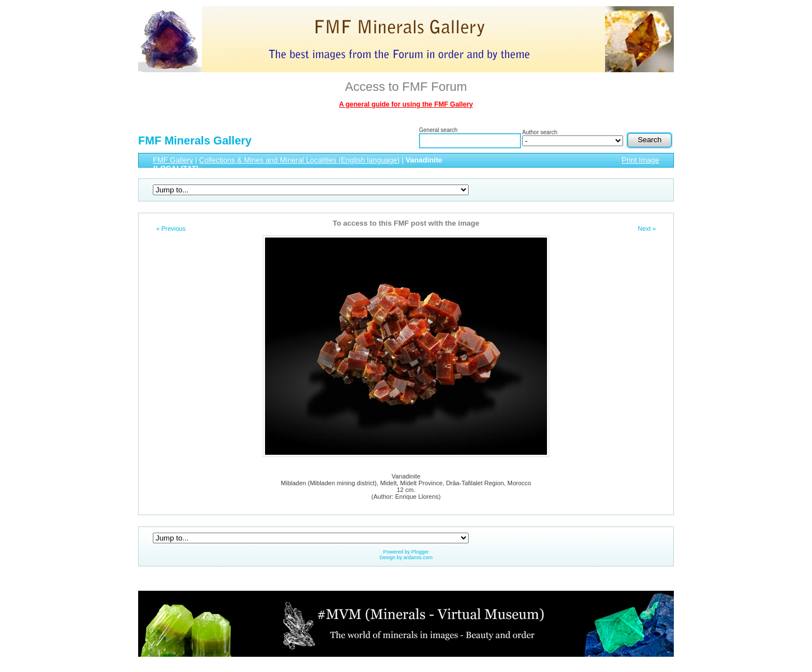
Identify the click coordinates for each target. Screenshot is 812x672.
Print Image (641, 160)
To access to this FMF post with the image (406, 223)
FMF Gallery (173, 160)
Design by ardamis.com (406, 557)
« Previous (171, 229)
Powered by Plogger (406, 552)
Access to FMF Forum (406, 87)
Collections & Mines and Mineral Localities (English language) (299, 160)
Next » (647, 229)
